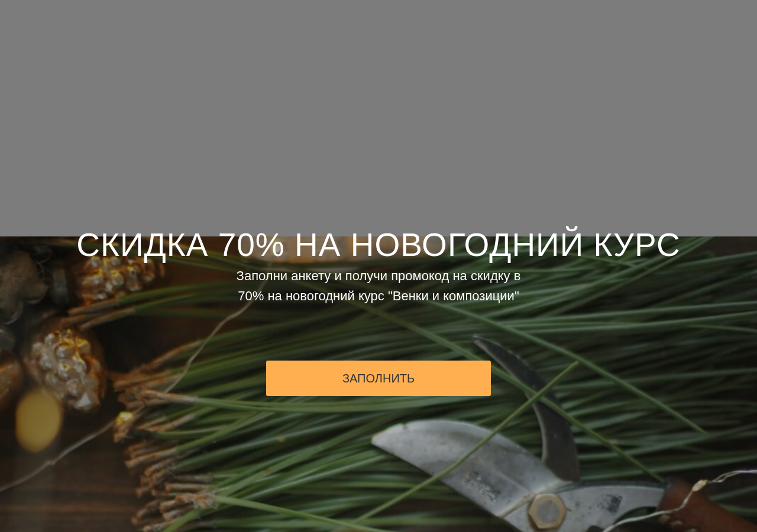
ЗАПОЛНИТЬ (378, 378)
